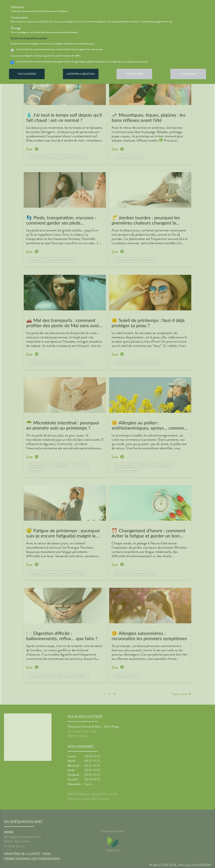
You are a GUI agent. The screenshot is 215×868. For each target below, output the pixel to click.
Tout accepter (27, 74)
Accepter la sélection (81, 74)
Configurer (188, 74)
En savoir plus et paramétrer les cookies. (29, 38)
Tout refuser (134, 74)
